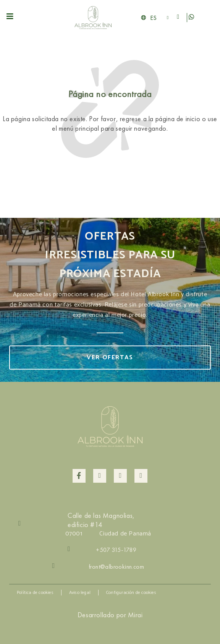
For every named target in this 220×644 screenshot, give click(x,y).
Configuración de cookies (131, 593)
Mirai (135, 615)
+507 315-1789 (116, 550)
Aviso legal (80, 593)
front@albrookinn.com (116, 567)
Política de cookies (35, 593)
